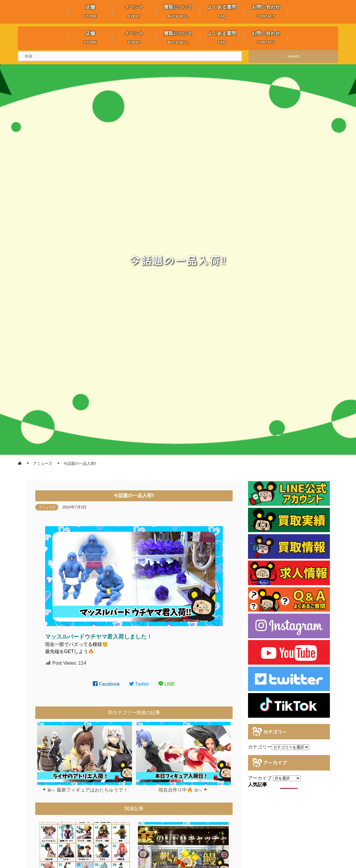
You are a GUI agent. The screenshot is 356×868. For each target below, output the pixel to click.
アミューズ (47, 507)
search (293, 56)
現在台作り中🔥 (176, 790)
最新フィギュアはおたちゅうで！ (92, 790)
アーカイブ (260, 778)
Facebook (106, 684)
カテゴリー (260, 747)
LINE (167, 684)
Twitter (139, 684)
